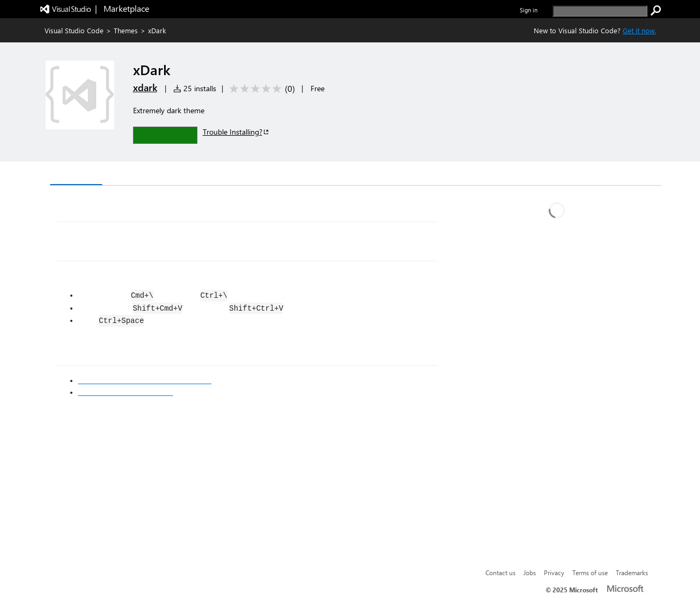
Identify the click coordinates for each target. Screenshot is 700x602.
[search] (600, 11)
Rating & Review (258, 175)
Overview (76, 174)
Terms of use (590, 572)
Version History (141, 175)
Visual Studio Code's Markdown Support (145, 380)
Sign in (529, 10)
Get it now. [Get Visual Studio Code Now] (639, 30)
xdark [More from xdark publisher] (145, 87)
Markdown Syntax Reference (126, 392)
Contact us (500, 572)
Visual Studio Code (74, 30)
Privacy (554, 572)
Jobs (530, 572)
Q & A (199, 175)
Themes (126, 30)
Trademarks (632, 572)
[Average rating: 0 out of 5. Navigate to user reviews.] (260, 89)
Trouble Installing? (236, 132)
